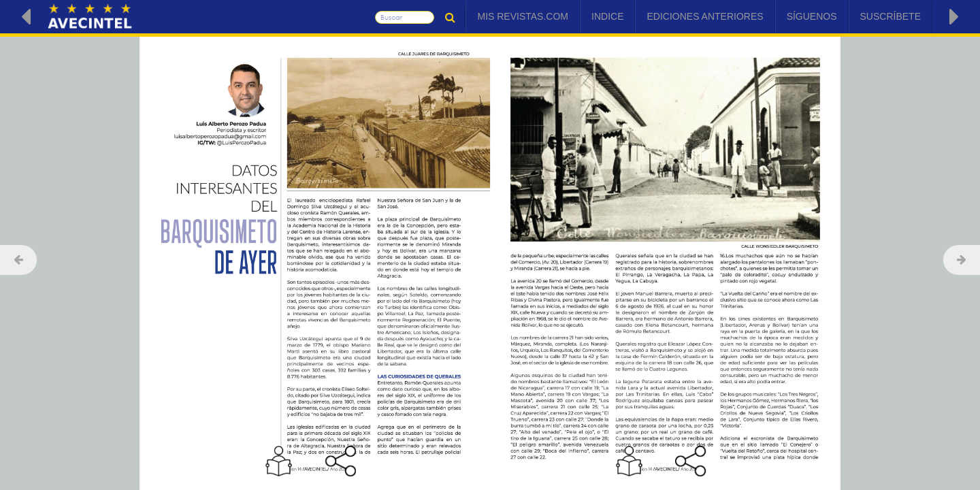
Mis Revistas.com (523, 16)
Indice (607, 16)
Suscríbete (891, 16)
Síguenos (812, 16)
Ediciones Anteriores (705, 16)
